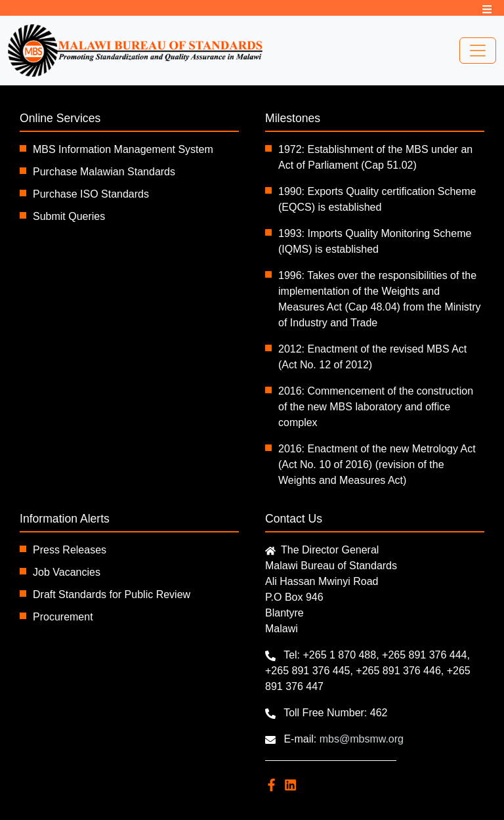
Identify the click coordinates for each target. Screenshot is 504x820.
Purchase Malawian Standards (104, 172)
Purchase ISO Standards (91, 194)
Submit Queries (69, 216)
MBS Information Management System (123, 149)
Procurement (63, 617)
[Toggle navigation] (478, 51)
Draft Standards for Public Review (112, 594)
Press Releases (70, 550)
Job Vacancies (67, 572)
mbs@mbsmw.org (362, 739)
